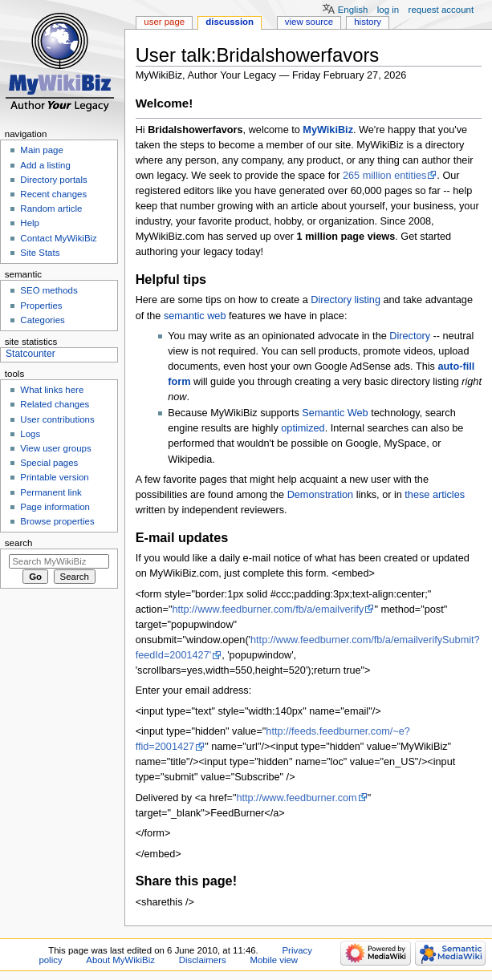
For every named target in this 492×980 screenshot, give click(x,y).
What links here (52, 390)
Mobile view (274, 960)
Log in (388, 10)
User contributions (57, 419)
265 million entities (384, 176)
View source (309, 22)
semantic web (195, 316)
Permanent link (51, 492)
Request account (441, 10)
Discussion (230, 22)
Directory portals (53, 180)
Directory (410, 336)
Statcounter (30, 354)
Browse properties (57, 521)
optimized (303, 428)
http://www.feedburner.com (296, 798)
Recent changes (53, 194)
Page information (55, 507)
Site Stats (40, 253)
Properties (41, 306)
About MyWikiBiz (120, 960)
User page (164, 22)
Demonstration (321, 495)
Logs (30, 434)
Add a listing (45, 165)
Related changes (55, 404)
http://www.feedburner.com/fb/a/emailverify (268, 609)
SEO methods (49, 290)
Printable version (54, 477)
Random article (51, 209)
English (353, 10)
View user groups (55, 448)
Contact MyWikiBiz (58, 238)
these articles (435, 495)
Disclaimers (203, 960)
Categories (42, 320)
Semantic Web (335, 413)
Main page (42, 150)
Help (30, 223)
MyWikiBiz (328, 130)
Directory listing (346, 300)
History (368, 22)
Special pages (49, 463)
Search (19, 543)
